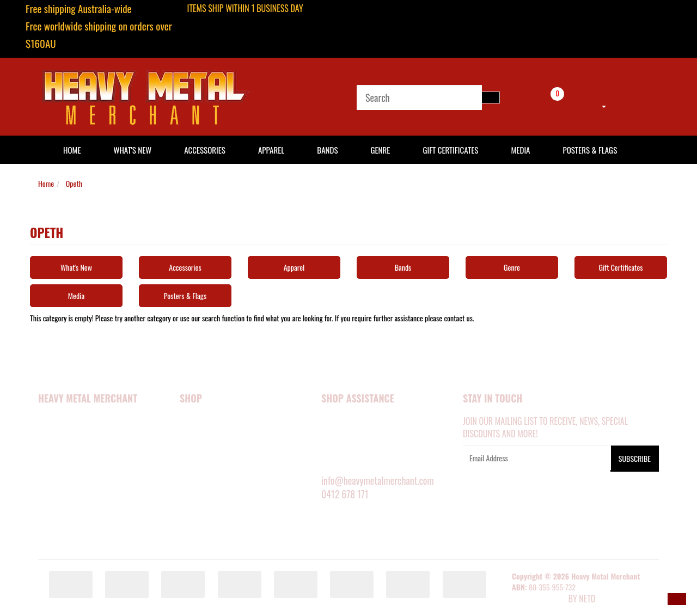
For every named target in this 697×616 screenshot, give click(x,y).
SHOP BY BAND (203, 496)
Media (520, 150)
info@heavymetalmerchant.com (378, 480)
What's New (133, 150)
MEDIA (189, 466)
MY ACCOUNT (341, 422)
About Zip (54, 526)
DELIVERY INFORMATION (357, 452)
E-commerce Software (539, 600)
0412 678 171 (345, 494)
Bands (327, 150)
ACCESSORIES (200, 452)
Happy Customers (68, 452)
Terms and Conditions (75, 496)
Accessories (205, 150)
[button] (677, 599)
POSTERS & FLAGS (207, 481)
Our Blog (54, 541)
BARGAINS (195, 526)
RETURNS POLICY (347, 466)
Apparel (271, 150)
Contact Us (57, 511)
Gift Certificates (450, 150)
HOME (72, 150)
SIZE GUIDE (338, 437)
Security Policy (65, 466)
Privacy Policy (63, 481)
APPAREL (193, 437)
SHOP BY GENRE (204, 511)
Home (46, 183)
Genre (380, 150)
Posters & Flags (590, 150)
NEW (187, 422)
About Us (53, 437)
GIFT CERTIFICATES (207, 541)
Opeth (74, 183)
